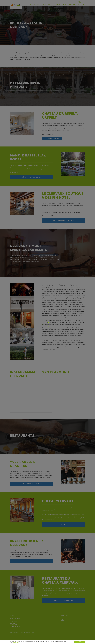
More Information (16, 642)
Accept (80, 642)
